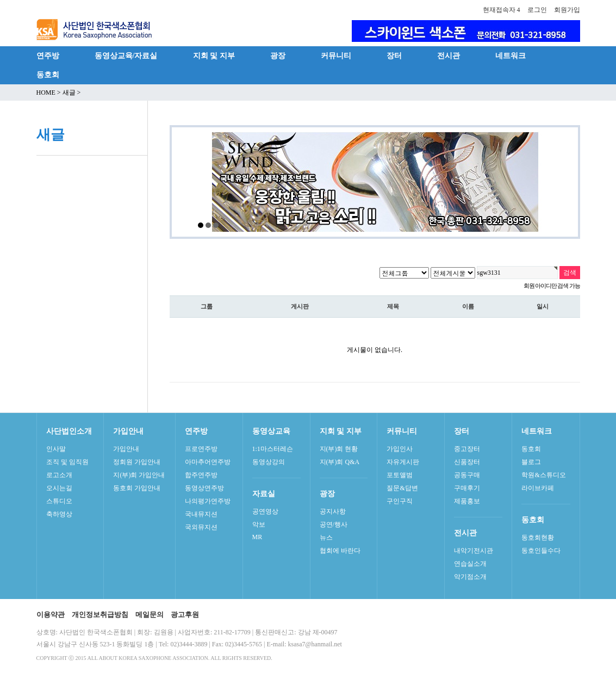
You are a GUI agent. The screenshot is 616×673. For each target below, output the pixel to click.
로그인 (537, 10)
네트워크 (511, 55)
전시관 (449, 55)
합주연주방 (201, 475)
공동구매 (467, 475)
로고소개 (59, 475)
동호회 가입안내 (137, 488)
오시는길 (59, 488)
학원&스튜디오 (543, 475)
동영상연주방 (204, 488)
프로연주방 (201, 449)
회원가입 (567, 10)
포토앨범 (400, 475)
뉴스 (326, 538)
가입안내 (126, 449)
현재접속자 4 (502, 10)
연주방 (48, 55)
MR (257, 537)
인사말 (56, 449)
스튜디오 (59, 501)
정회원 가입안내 (137, 462)
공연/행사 (334, 524)
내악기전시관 (474, 551)
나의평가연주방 (208, 501)
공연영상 (265, 511)
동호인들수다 (541, 551)
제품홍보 (467, 501)
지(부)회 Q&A (340, 462)
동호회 (48, 75)
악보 (259, 524)
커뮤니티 (336, 55)
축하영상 (59, 514)
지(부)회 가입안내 (139, 475)
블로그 (531, 462)
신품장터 (467, 462)
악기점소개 (470, 577)
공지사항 (333, 511)
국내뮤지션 (201, 514)
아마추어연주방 (208, 462)
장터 (394, 55)
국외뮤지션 (201, 527)
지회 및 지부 (214, 55)
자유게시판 (403, 462)
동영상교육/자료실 (126, 55)
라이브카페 (538, 488)
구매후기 (467, 488)
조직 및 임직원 (67, 462)
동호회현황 (538, 538)
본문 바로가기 (0, 0)
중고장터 (467, 449)
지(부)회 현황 (339, 449)
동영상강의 (269, 462)
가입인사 (400, 449)
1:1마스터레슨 (273, 449)
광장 (278, 55)
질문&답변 (402, 488)
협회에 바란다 (340, 551)
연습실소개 (470, 564)
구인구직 (400, 501)
